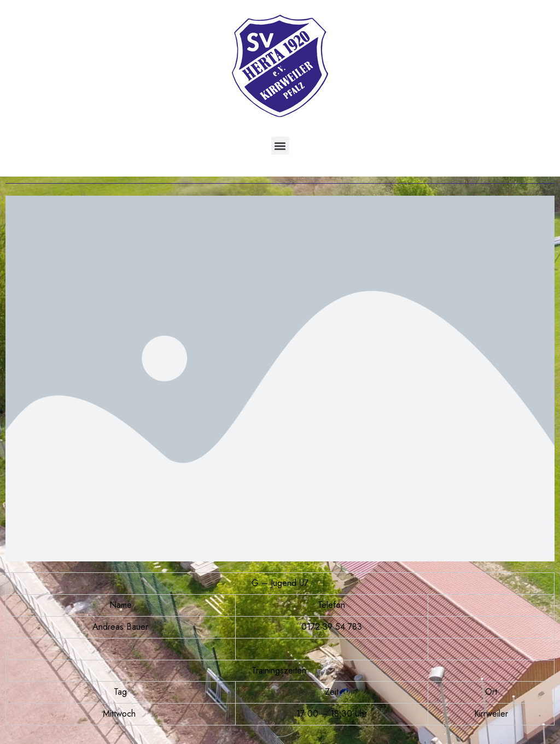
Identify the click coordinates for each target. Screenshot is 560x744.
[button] (280, 146)
